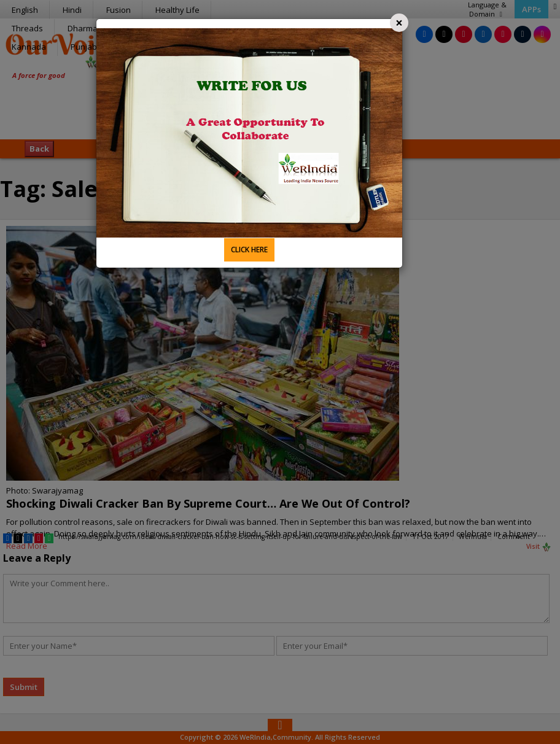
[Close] (399, 23)
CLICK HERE (249, 250)
